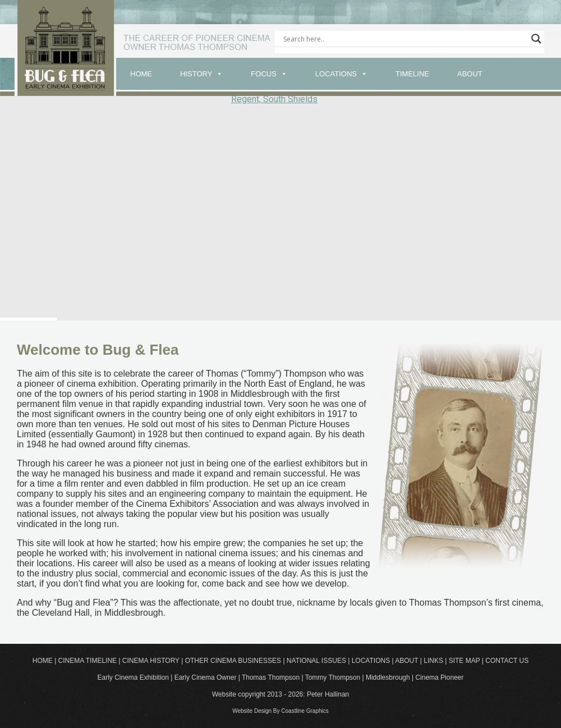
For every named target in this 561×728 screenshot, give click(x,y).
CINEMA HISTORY (151, 661)
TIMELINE (412, 74)
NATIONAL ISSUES (316, 661)
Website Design (252, 711)
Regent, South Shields (274, 99)
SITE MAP (465, 661)
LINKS (433, 661)
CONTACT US (507, 661)
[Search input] (404, 39)
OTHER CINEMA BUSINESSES (233, 661)
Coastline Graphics (305, 711)
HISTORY (196, 74)
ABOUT (470, 74)
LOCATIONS (336, 74)
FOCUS (264, 74)
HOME (141, 74)
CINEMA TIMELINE (88, 661)
